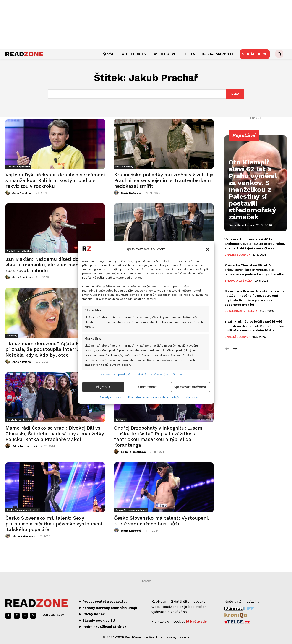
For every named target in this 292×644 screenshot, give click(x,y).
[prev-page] (227, 349)
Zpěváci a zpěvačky (18, 167)
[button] (208, 249)
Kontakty (192, 397)
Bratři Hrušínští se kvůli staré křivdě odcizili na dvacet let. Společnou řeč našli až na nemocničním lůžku (254, 326)
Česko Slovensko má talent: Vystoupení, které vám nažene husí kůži (162, 521)
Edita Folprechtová (25, 447)
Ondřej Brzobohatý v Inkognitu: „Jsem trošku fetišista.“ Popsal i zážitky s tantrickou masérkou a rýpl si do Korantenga (158, 437)
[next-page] (235, 349)
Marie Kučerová (131, 194)
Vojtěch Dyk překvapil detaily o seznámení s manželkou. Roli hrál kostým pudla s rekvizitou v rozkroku (55, 181)
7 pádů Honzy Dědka (19, 252)
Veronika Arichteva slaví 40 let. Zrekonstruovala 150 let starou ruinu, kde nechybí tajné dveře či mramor (255, 244)
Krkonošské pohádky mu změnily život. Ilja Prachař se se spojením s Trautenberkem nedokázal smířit (164, 181)
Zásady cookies (110, 397)
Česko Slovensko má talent (23, 510)
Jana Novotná (22, 194)
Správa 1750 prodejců (116, 375)
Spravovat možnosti (190, 387)
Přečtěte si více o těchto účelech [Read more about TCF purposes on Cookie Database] (160, 375)
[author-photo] (8, 193)
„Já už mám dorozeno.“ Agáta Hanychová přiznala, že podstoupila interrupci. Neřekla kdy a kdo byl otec (53, 350)
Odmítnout (147, 387)
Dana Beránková (240, 226)
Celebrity (12, 336)
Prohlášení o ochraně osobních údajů (153, 397)
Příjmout (103, 387)
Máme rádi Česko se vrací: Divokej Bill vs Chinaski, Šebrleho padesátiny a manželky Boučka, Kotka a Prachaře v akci (55, 434)
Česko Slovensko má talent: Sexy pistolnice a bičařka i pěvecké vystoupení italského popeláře (54, 524)
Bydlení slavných (237, 255)
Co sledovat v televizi (19, 420)
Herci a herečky (124, 167)
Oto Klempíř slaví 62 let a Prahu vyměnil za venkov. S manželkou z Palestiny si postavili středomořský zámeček (255, 209)
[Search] (235, 94)
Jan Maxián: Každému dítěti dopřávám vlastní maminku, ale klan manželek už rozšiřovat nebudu (52, 265)
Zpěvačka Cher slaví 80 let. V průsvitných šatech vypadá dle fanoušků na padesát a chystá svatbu (254, 270)
